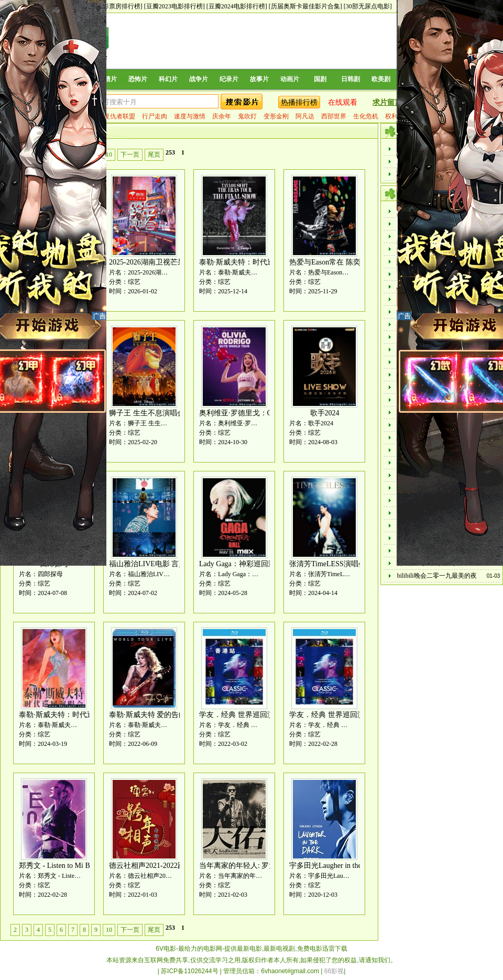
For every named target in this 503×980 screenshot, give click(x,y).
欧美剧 (381, 79)
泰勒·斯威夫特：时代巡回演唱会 (71, 715)
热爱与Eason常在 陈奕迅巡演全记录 (347, 262)
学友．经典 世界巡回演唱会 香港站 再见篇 (268, 715)
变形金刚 (276, 116)
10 (109, 155)
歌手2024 (325, 413)
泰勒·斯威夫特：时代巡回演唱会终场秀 (263, 262)
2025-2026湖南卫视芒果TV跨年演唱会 (170, 262)
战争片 (199, 79)
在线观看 (343, 102)
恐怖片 (138, 79)
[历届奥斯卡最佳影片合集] (305, 6)
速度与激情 (190, 116)
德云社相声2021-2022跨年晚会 (158, 866)
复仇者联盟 (119, 116)
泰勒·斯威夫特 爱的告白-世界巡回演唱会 (174, 715)
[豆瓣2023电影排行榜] (174, 6)
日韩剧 (351, 79)
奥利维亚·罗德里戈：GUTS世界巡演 (257, 413)
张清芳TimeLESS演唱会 (327, 564)
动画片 (290, 79)
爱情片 (107, 79)
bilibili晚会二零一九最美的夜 (437, 576)
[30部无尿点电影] (368, 6)
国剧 (320, 79)
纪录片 (229, 79)
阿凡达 (305, 116)
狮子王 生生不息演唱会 (147, 413)
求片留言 (387, 102)
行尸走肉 (155, 116)
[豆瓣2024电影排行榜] (237, 6)
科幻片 (168, 79)
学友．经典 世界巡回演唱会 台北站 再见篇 (358, 715)
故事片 (259, 79)
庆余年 (222, 116)
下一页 (130, 155)
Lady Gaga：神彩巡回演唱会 (245, 564)
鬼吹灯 (247, 116)
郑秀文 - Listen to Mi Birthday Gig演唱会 (82, 866)
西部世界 (334, 116)
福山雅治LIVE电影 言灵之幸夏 (158, 564)
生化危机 (366, 116)
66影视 (334, 971)
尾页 (154, 155)
